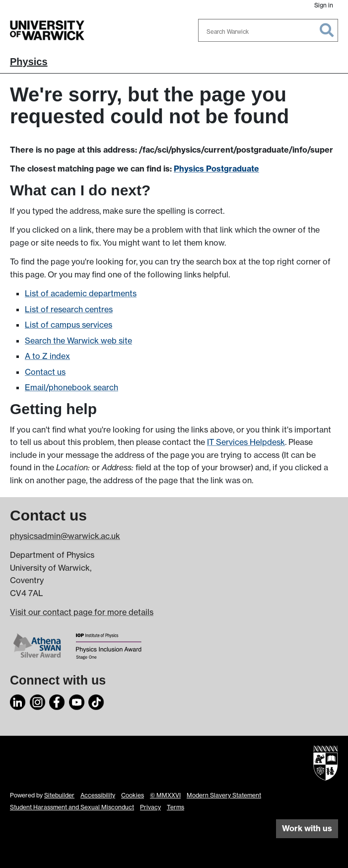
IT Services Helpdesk (246, 442)
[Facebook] (57, 701)
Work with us (307, 828)
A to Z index (47, 356)
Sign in (324, 5)
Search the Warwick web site (78, 341)
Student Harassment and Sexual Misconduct (72, 807)
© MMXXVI (165, 795)
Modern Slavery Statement (224, 795)
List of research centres (69, 309)
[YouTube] (77, 701)
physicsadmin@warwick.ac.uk (65, 536)
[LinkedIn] (18, 701)
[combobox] (268, 30)
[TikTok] (96, 701)
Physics (29, 62)
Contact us (45, 372)
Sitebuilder (59, 795)
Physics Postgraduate (216, 169)
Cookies (133, 795)
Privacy (150, 807)
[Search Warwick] (268, 30)
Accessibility (98, 795)
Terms (175, 807)
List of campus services (69, 325)
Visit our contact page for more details (82, 612)
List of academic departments (81, 293)
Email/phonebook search (71, 387)
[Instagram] (38, 701)
